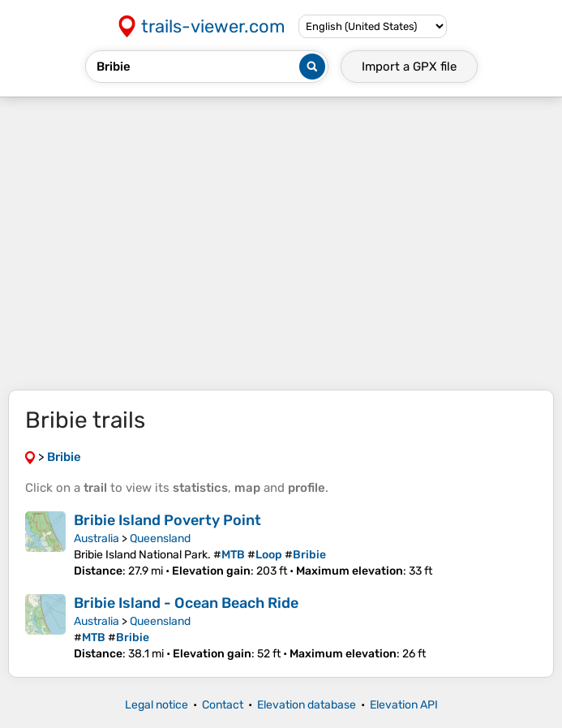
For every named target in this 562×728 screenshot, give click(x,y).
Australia (97, 538)
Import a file (409, 67)
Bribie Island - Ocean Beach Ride (186, 603)
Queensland (160, 538)
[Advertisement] (281, 243)
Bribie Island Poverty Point (167, 520)
